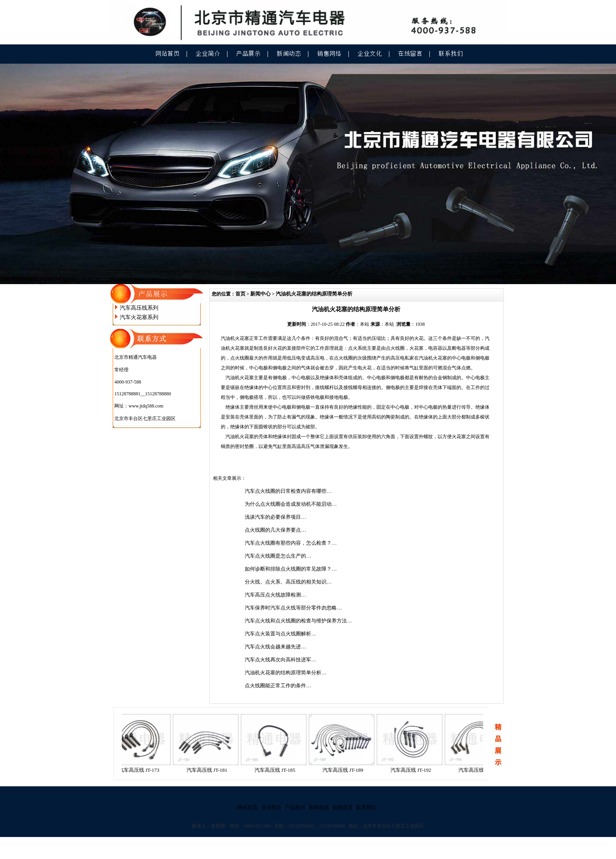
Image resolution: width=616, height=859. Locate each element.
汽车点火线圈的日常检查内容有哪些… (288, 491)
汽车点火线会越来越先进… (275, 647)
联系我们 (366, 807)
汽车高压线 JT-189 (346, 770)
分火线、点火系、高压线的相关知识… (288, 582)
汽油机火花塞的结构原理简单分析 (314, 294)
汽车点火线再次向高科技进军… (280, 660)
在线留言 (343, 807)
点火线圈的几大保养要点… (275, 530)
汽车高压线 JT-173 (142, 770)
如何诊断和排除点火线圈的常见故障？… (291, 569)
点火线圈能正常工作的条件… (278, 686)
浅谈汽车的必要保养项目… (275, 517)
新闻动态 (319, 807)
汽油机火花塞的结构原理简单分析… (286, 673)
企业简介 (271, 807)
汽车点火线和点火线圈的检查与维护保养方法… (298, 621)
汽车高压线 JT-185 (278, 770)
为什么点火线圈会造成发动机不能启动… (291, 504)
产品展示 (295, 807)
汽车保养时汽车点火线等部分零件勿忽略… (293, 608)
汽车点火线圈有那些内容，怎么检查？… (291, 543)
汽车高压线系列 (139, 308)
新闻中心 (260, 294)
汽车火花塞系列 (139, 317)
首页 (240, 294)
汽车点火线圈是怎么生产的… (278, 556)
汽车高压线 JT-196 (482, 770)
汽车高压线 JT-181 (210, 770)
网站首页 (247, 807)
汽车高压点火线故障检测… (275, 595)
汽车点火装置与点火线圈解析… (280, 634)
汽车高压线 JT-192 (414, 770)
